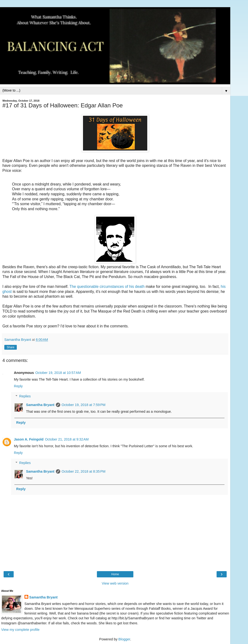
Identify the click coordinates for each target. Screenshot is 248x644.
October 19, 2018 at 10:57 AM (58, 373)
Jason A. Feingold (29, 439)
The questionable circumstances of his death (107, 287)
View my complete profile (20, 630)
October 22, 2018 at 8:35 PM (84, 471)
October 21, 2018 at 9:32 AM (67, 439)
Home (115, 574)
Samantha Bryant (40, 405)
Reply (18, 386)
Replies (25, 396)
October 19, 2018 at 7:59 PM (84, 405)
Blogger (124, 639)
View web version (115, 583)
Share (11, 347)
